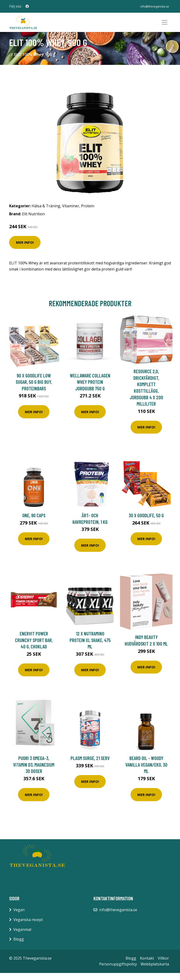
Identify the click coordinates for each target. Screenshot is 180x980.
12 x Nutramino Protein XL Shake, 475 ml (90, 647)
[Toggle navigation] (165, 26)
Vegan (19, 917)
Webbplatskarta (155, 971)
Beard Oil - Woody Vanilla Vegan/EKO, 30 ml (146, 772)
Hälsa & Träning (46, 213)
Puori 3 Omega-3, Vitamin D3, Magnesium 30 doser (34, 772)
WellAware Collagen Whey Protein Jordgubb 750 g (90, 389)
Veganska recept (28, 927)
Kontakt (147, 965)
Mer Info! (25, 249)
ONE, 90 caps (34, 522)
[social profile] (27, 6)
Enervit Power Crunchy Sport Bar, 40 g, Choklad (34, 647)
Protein (88, 213)
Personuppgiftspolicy (118, 971)
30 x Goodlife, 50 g (146, 522)
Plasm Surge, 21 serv (90, 765)
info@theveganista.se (153, 6)
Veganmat (22, 936)
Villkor (163, 965)
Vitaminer (71, 213)
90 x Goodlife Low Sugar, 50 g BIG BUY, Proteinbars (34, 389)
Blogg (19, 946)
